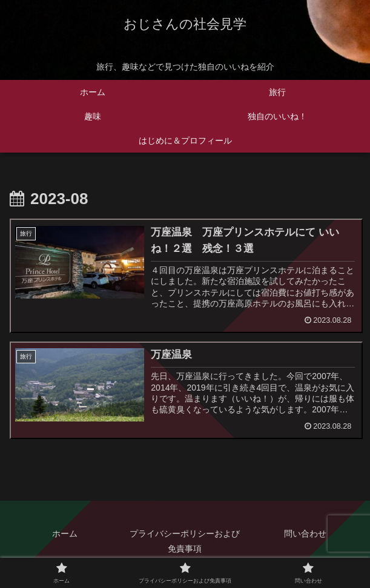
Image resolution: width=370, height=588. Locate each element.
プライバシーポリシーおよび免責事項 (185, 541)
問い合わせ (305, 533)
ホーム (65, 533)
